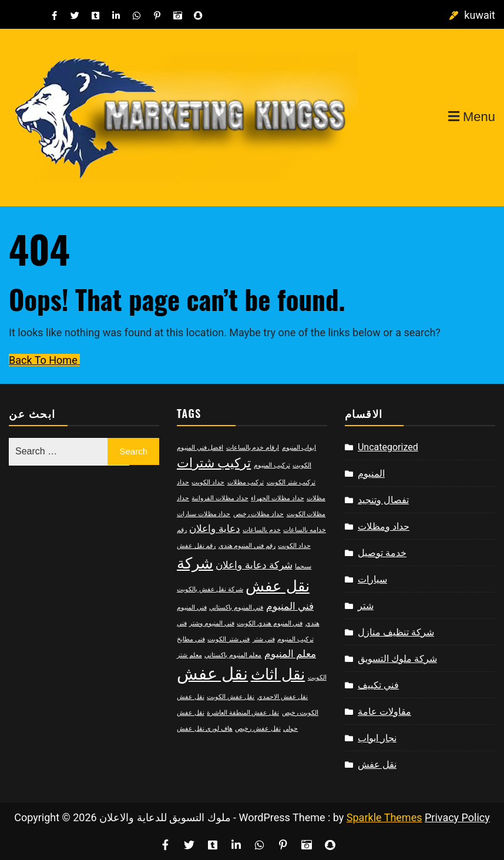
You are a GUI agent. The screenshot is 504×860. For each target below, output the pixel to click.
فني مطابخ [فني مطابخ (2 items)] (191, 639)
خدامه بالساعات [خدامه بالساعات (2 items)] (305, 530)
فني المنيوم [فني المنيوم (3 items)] (290, 606)
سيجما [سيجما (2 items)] (303, 566)
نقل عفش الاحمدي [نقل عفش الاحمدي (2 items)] (283, 697)
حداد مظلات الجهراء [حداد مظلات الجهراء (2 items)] (277, 498)
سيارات (372, 579)
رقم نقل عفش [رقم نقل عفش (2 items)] (196, 546)
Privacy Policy (457, 817)
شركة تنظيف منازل (396, 632)
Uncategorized (388, 447)
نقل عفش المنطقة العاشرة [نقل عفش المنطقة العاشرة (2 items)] (243, 713)
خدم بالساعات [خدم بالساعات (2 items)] (262, 530)
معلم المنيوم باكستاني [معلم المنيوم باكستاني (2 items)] (233, 655)
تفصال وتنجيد (383, 500)
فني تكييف (378, 685)
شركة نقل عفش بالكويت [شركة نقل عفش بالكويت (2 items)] (210, 589)
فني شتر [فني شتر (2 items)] (264, 639)
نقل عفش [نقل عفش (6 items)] (212, 674)
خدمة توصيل (382, 553)
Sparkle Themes (384, 817)
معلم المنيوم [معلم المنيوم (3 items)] (290, 654)
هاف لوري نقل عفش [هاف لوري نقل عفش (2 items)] (205, 729)
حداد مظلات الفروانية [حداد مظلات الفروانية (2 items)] (220, 498)
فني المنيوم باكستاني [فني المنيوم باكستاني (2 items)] (236, 608)
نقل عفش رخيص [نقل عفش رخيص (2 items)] (258, 729)
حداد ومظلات (384, 526)
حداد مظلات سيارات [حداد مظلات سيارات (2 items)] (204, 514)
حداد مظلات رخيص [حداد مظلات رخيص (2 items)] (258, 514)
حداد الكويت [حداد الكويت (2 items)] (208, 482)
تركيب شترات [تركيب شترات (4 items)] (214, 463)
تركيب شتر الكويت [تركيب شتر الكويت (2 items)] (291, 482)
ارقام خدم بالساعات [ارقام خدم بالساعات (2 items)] (253, 448)
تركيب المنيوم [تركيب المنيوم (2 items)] (272, 465)
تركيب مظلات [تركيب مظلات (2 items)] (246, 482)
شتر (366, 606)
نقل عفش (377, 764)
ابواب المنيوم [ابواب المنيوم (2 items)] (299, 448)
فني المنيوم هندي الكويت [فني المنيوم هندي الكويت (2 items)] (270, 623)
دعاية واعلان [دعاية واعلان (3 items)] (214, 528)
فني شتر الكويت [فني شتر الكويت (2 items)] (229, 639)
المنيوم (371, 473)
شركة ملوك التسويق (397, 659)
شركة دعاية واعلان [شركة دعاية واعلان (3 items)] (254, 565)
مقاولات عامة (384, 712)
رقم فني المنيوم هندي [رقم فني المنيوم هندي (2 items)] (247, 546)
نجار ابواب (377, 738)
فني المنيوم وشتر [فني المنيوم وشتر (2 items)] (211, 623)
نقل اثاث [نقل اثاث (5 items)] (278, 674)
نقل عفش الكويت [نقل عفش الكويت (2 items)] (231, 697)
